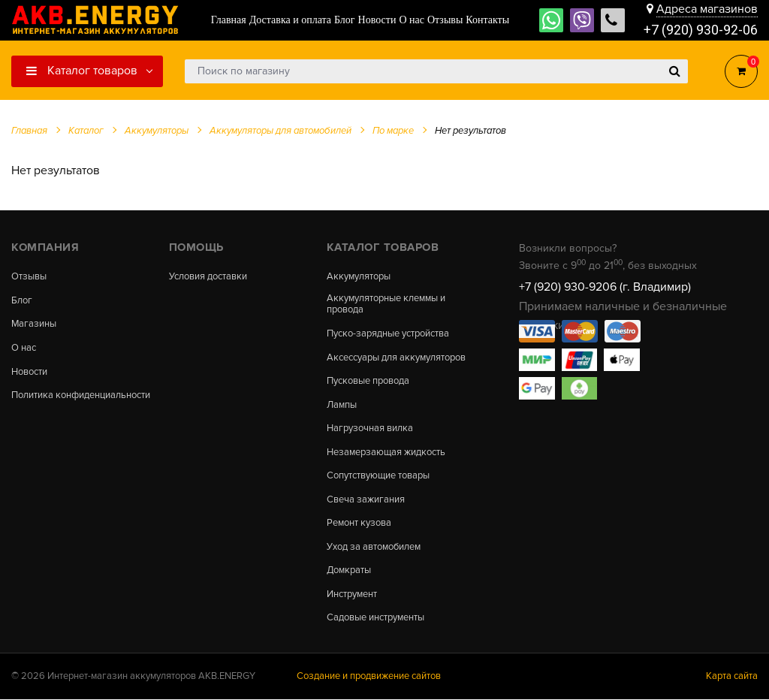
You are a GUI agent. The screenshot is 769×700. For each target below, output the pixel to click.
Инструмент (352, 595)
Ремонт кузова (359, 524)
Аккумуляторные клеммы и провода (386, 305)
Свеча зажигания (366, 500)
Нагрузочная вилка (370, 429)
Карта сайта (732, 677)
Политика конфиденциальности (81, 395)
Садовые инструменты (375, 619)
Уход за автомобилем (374, 548)
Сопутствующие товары (378, 477)
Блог (22, 301)
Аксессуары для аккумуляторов (396, 358)
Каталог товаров (82, 71)
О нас (24, 348)
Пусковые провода (368, 381)
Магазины (34, 325)
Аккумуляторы (359, 277)
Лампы (342, 405)
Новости (29, 372)
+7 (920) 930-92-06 (701, 30)
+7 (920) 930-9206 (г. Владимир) (605, 287)
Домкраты (349, 571)
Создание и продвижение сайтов (369, 677)
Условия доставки (208, 277)
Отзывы (29, 277)
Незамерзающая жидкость (386, 453)
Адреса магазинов (707, 9)
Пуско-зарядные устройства (388, 334)
